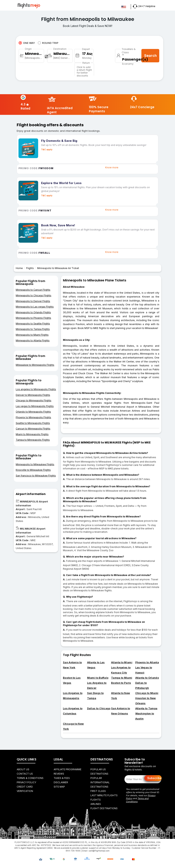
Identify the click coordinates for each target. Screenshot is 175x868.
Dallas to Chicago (99, 708)
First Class (98, 791)
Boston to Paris (121, 683)
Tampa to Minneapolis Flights (33, 440)
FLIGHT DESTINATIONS (104, 808)
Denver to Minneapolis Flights (33, 395)
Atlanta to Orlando (147, 678)
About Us (23, 769)
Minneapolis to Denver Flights (33, 301)
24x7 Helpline (144, 6)
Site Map (59, 787)
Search (150, 56)
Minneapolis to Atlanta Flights (33, 340)
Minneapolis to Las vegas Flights (35, 307)
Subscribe (154, 778)
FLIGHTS (96, 800)
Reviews (59, 774)
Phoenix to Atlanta (147, 662)
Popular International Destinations (100, 782)
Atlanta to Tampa (146, 708)
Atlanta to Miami (122, 662)
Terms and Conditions (137, 800)
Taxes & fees (62, 778)
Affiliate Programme (68, 769)
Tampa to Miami (122, 678)
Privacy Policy (26, 782)
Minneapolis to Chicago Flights (34, 295)
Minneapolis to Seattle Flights (33, 324)
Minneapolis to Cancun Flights (33, 290)
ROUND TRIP (48, 43)
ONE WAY (27, 43)
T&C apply (47, 149)
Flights (30, 268)
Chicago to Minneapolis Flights (34, 400)
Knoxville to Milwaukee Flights (33, 470)
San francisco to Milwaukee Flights (36, 476)
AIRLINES (96, 804)
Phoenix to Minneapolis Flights (33, 417)
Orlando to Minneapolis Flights (33, 412)
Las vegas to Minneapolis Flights (35, 406)
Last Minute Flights (104, 795)
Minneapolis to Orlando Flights (33, 312)
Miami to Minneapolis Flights (32, 434)
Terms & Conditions (30, 778)
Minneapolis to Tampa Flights (33, 329)
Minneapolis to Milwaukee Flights (35, 464)
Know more (112, 167)
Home (19, 268)
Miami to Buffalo (98, 678)
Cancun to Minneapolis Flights (33, 429)
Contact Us (25, 774)
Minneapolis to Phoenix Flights (33, 318)
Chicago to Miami (147, 693)
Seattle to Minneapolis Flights (33, 423)
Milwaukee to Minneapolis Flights (35, 365)
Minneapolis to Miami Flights (32, 335)
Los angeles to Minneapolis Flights (36, 389)
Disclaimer (61, 782)
